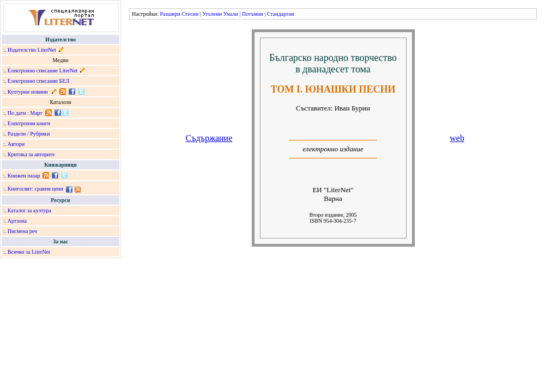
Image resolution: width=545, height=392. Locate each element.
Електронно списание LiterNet (43, 71)
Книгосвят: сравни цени (35, 189)
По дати (17, 113)
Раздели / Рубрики (29, 134)
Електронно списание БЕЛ (38, 81)
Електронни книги (29, 123)
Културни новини (28, 92)
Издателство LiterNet (32, 50)
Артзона (17, 221)
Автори (16, 144)
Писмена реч (22, 231)
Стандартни (281, 14)
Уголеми (212, 14)
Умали (231, 14)
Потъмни (253, 14)
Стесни (190, 14)
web (457, 138)
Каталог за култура (29, 210)
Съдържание (209, 138)
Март (36, 113)
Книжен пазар (24, 176)
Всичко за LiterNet (29, 252)
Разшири (170, 14)
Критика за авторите (31, 154)
